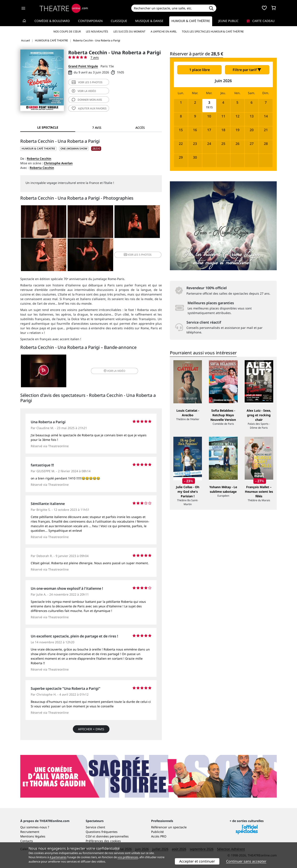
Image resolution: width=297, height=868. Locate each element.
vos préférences (128, 857)
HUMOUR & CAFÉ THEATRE (38, 149)
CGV (89, 836)
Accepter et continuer (197, 861)
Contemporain (90, 21)
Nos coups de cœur (67, 31)
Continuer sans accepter (246, 861)
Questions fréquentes (102, 832)
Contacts (27, 841)
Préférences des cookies (103, 841)
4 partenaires (58, 857)
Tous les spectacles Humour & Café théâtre (213, 31)
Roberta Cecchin (39, 159)
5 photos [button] (138, 255)
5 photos (87, 82)
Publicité (157, 832)
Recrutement (30, 832)
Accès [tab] (140, 128)
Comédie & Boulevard (52, 21)
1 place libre (200, 70)
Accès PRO (159, 836)
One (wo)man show (74, 149)
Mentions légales (33, 836)
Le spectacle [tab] (48, 127)
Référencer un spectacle (169, 827)
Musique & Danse (149, 21)
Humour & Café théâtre (191, 21)
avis (87, 100)
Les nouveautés (97, 31)
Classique (119, 21)
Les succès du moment (129, 31)
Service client (95, 827)
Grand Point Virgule (83, 66)
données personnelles (112, 836)
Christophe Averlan (58, 163)
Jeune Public (228, 21)
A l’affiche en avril (164, 31)
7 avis (95, 57)
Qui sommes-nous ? (35, 827)
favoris (89, 108)
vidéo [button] (114, 371)
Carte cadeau (261, 21)
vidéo (84, 91)
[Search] (169, 8)
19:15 (209, 107)
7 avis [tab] (97, 128)
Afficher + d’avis (91, 729)
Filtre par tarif (247, 70)
